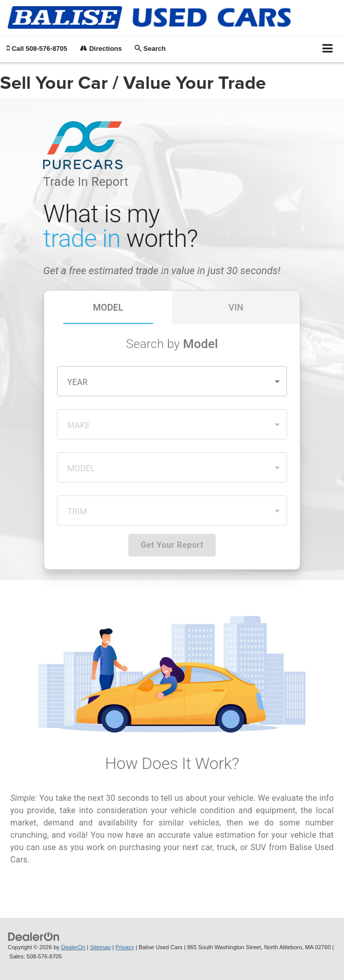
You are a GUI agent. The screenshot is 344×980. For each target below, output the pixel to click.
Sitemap (100, 947)
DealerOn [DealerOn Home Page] (73, 947)
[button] (37, 49)
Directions (101, 49)
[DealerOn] (34, 936)
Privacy (125, 947)
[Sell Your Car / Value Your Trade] (172, 483)
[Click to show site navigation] (328, 49)
